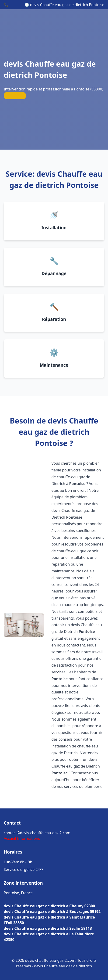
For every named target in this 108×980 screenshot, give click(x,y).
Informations (28, 838)
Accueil (10, 838)
